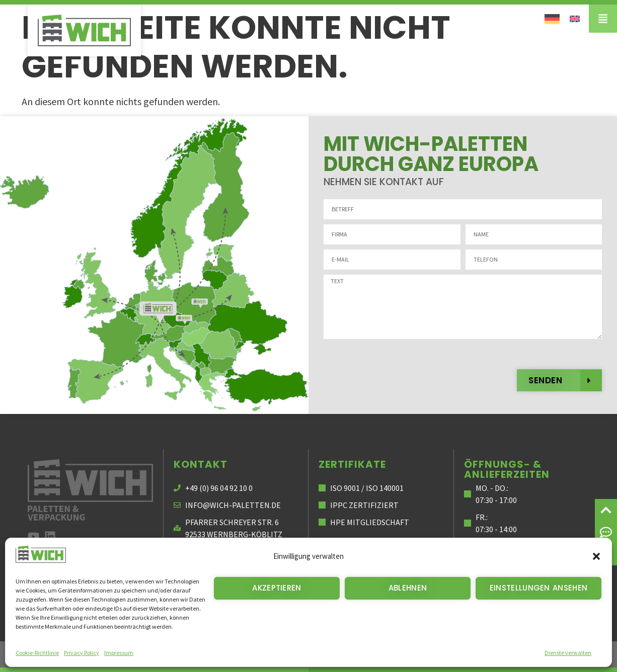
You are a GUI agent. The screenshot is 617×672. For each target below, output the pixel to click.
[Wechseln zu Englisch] (575, 18)
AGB (509, 654)
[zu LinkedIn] (50, 536)
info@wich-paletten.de (233, 505)
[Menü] (603, 19)
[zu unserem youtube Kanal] (33, 536)
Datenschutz (465, 654)
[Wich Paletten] (84, 30)
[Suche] (606, 554)
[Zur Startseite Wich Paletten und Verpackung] (90, 490)
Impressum (411, 654)
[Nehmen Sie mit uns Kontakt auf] (606, 532)
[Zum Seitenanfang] (606, 510)
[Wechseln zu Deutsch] (552, 18)
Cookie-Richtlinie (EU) (566, 654)
